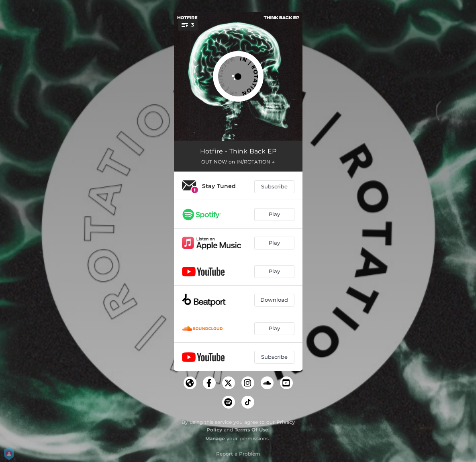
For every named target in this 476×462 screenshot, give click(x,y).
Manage (215, 438)
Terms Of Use (251, 430)
